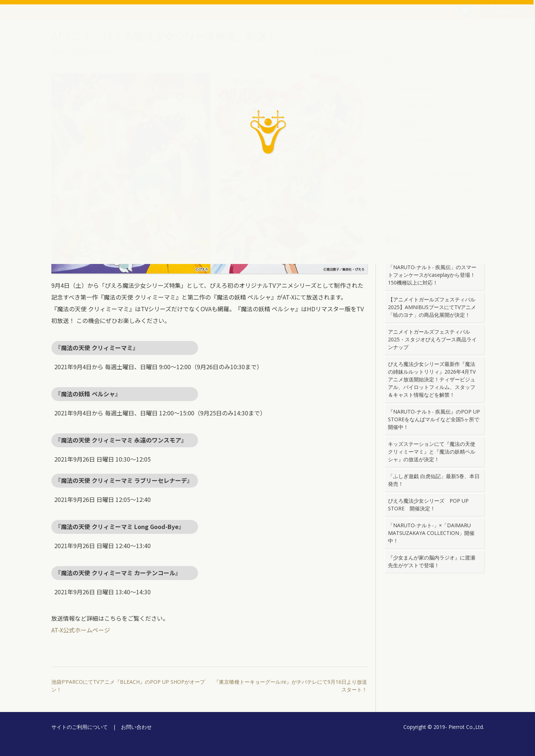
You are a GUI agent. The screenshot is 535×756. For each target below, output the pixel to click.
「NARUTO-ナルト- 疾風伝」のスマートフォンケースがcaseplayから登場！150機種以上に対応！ (432, 275)
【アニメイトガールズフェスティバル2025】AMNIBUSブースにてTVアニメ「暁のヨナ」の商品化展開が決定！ (432, 307)
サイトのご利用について (80, 727)
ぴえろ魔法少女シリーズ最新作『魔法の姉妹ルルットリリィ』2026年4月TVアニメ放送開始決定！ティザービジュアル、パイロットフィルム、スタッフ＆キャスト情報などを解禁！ (432, 379)
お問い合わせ (136, 727)
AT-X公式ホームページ (81, 630)
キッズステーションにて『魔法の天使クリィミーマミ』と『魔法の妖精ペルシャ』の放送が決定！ (432, 452)
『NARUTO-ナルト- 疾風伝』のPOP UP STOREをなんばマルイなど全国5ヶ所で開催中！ (434, 419)
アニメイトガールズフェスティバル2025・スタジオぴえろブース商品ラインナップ (432, 339)
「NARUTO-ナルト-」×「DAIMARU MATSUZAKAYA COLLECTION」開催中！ (431, 533)
